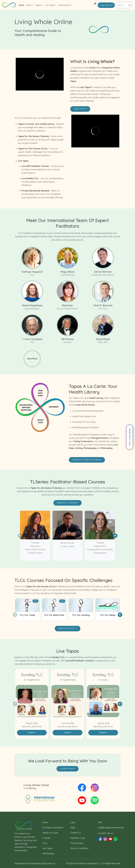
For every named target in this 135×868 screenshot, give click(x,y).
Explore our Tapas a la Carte (87, 460)
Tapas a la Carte (50, 833)
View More (32, 359)
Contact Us (75, 833)
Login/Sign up (106, 5)
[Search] (124, 5)
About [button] (30, 5)
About (45, 822)
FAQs (73, 828)
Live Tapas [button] (51, 5)
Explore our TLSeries (67, 503)
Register (32, 732)
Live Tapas (47, 848)
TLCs (45, 843)
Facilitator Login (78, 838)
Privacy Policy (77, 843)
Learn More (80, 109)
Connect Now (68, 769)
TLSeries (46, 838)
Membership (48, 853)
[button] (115, 536)
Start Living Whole (130, 437)
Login (73, 822)
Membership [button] (65, 5)
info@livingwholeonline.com (111, 828)
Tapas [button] (39, 5)
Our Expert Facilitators (53, 828)
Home (21, 5)
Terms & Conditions (79, 848)
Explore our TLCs (68, 628)
